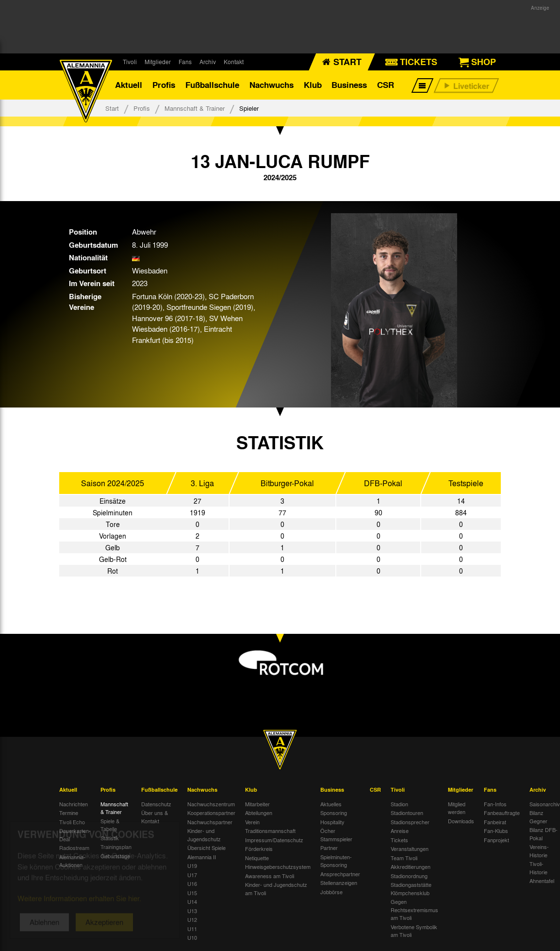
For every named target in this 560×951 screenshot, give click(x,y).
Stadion (399, 804)
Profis (164, 85)
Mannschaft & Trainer (195, 108)
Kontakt (234, 62)
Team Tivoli (404, 858)
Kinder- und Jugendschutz (204, 835)
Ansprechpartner (340, 874)
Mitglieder (158, 62)
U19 (192, 866)
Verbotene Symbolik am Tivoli (414, 931)
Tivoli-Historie (538, 868)
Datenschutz (156, 804)
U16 (192, 883)
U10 (192, 937)
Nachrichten (74, 804)
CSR (386, 85)
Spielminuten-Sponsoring (336, 861)
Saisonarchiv (545, 804)
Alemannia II (202, 857)
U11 (192, 929)
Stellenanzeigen (339, 883)
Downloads (461, 821)
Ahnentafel (542, 881)
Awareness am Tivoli (270, 876)
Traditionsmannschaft (270, 831)
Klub (313, 85)
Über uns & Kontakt (155, 817)
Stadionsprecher (410, 822)
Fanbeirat (495, 822)
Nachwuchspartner (210, 822)
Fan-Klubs (496, 831)
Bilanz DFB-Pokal (544, 834)
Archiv (208, 62)
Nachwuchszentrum (211, 804)
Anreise (400, 831)
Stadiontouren (407, 813)
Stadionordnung (409, 876)
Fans (185, 62)
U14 (192, 901)
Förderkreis (259, 849)
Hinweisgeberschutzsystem (278, 866)
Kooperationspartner (211, 813)
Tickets (399, 840)
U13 (192, 911)
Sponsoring (334, 813)
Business (349, 85)
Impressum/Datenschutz (274, 840)
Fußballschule (212, 85)
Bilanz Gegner (538, 817)
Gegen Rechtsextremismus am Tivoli (414, 909)
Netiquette (257, 858)
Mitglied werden (457, 808)
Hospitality (332, 822)
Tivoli (130, 62)
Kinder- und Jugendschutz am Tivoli (276, 889)
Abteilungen (259, 813)
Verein (252, 822)
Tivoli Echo (72, 822)
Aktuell (129, 85)
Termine (69, 813)
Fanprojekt (496, 840)
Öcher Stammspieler (336, 835)
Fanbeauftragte (502, 813)
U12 (192, 919)
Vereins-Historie (539, 851)
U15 (192, 893)
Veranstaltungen (410, 849)
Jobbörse (331, 892)
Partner (329, 848)
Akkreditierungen (411, 866)
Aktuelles (331, 804)
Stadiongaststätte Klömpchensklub (411, 889)
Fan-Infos (495, 804)
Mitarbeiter (257, 804)
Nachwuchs (272, 85)
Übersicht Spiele (206, 848)
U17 (192, 875)
